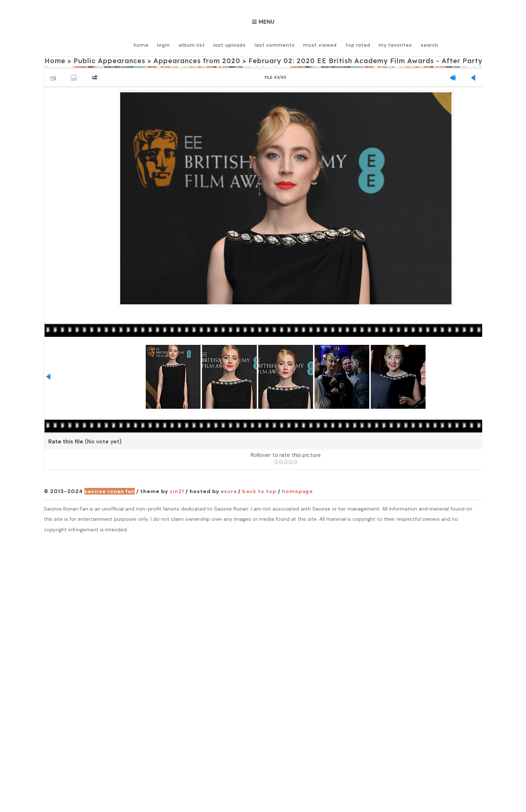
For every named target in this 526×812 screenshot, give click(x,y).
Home (142, 45)
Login (165, 45)
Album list (193, 45)
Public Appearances (109, 61)
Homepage (298, 492)
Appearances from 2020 (195, 61)
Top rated (358, 45)
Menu (266, 22)
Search (429, 45)
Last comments (275, 45)
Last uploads (230, 45)
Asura (229, 492)
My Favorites (395, 45)
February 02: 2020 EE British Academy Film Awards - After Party (363, 61)
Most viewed (320, 45)
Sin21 (177, 492)
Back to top (259, 492)
